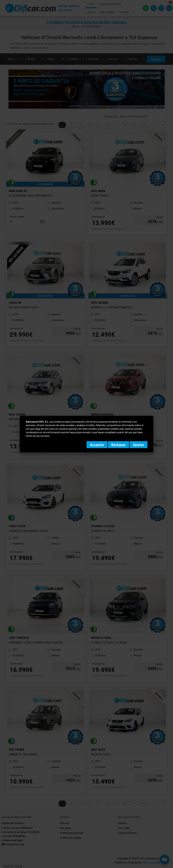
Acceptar (97, 445)
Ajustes (139, 445)
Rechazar (119, 445)
